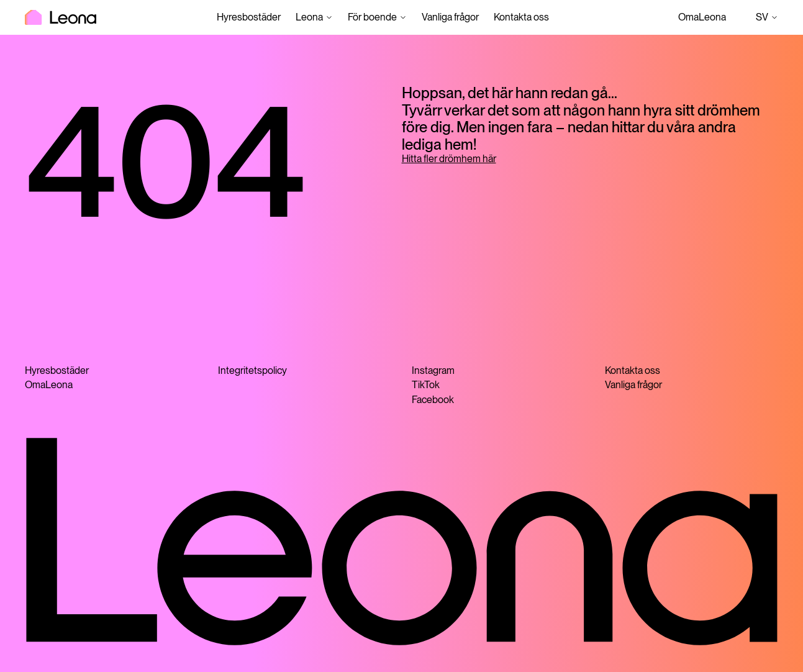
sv (767, 17)
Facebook (433, 400)
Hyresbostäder (249, 17)
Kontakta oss (521, 17)
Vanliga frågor (450, 17)
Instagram (433, 370)
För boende (372, 17)
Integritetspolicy (252, 370)
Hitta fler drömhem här (449, 159)
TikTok (426, 385)
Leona (309, 17)
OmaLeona (702, 17)
